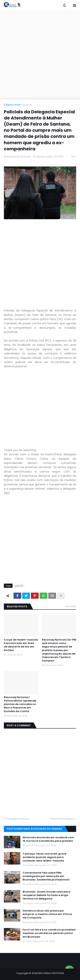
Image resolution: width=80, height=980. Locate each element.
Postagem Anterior (18, 819)
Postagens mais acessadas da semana (34, 829)
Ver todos (71, 606)
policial (27, 105)
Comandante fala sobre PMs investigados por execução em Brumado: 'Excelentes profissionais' (46, 876)
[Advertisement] (40, 54)
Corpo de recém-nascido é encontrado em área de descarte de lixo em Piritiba (21, 645)
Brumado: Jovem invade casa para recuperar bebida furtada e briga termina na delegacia (46, 895)
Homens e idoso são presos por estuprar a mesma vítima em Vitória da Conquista (47, 914)
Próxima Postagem (62, 819)
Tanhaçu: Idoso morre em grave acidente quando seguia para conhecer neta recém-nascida (44, 857)
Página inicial (12, 105)
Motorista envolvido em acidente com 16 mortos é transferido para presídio (48, 839)
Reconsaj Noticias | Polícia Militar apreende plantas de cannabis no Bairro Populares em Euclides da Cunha (20, 704)
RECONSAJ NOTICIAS (51, 973)
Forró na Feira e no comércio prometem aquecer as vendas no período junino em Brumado (49, 933)
